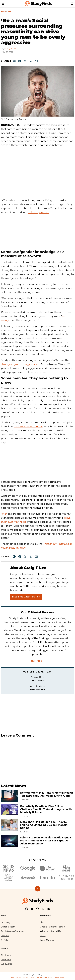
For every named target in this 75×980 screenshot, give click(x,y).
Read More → (38, 661)
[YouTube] (32, 909)
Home (3, 12)
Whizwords (7, 964)
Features (45, 916)
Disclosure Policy (29, 977)
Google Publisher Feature (53, 927)
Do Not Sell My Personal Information (50, 977)
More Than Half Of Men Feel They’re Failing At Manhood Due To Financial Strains (44, 825)
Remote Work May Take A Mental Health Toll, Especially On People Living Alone (47, 794)
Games (4, 948)
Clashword (6, 955)
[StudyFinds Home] (38, 4)
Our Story (6, 922)
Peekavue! (6, 960)
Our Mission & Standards (13, 931)
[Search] (72, 4)
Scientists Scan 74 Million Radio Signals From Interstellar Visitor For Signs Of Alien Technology (46, 841)
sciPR (43, 936)
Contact (5, 936)
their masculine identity (29, 427)
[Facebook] (38, 909)
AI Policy (5, 940)
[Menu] (3, 4)
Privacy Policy (16, 977)
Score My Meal (47, 940)
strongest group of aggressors (20, 364)
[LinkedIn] (49, 909)
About (4, 916)
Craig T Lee (11, 48)
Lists (42, 922)
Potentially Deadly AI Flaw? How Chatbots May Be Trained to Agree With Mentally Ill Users (46, 809)
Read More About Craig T (26, 597)
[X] (43, 909)
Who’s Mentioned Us (50, 931)
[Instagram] (27, 909)
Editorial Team (8, 927)
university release (38, 212)
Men (9, 12)
